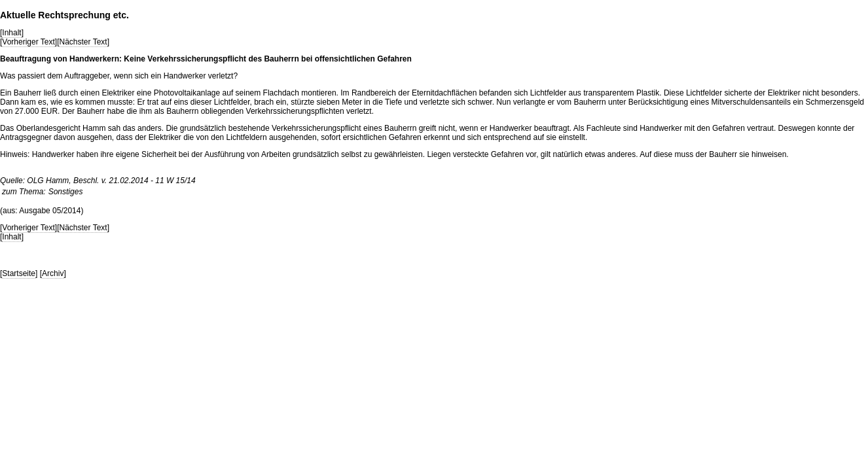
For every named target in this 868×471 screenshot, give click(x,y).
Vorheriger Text (28, 42)
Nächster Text (83, 42)
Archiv (53, 273)
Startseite (19, 273)
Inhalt (11, 33)
